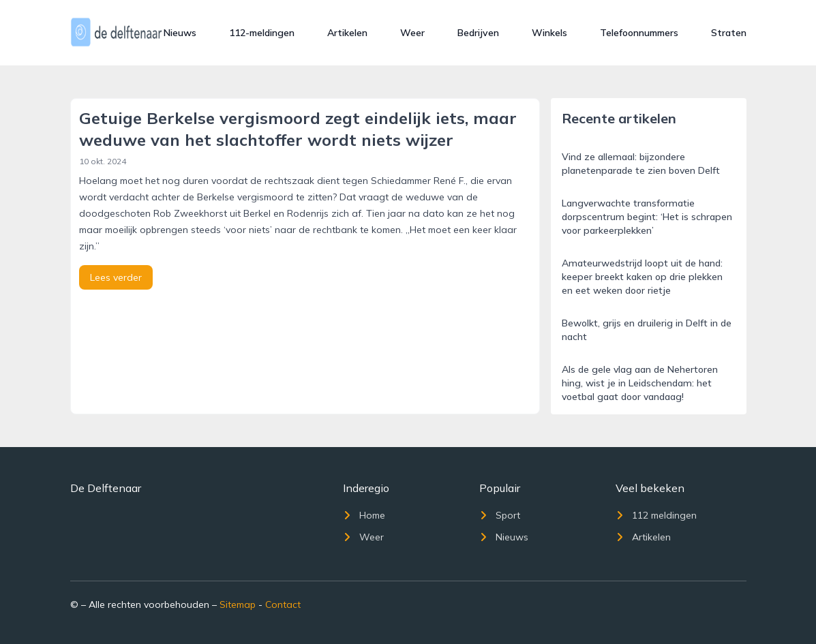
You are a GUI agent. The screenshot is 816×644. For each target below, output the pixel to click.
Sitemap (238, 604)
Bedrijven (478, 33)
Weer (412, 33)
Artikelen (347, 33)
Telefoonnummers (639, 33)
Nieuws (180, 33)
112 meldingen (656, 515)
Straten (729, 33)
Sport (500, 515)
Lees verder (116, 277)
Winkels (549, 33)
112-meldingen (262, 33)
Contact (283, 604)
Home (364, 515)
